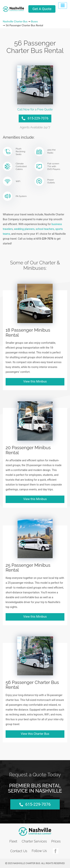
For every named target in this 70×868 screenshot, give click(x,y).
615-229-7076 (35, 119)
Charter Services (34, 841)
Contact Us (19, 851)
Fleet (13, 841)
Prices (56, 841)
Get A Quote (42, 9)
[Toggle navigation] (63, 5)
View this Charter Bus (35, 734)
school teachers (45, 229)
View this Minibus (35, 381)
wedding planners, (25, 229)
